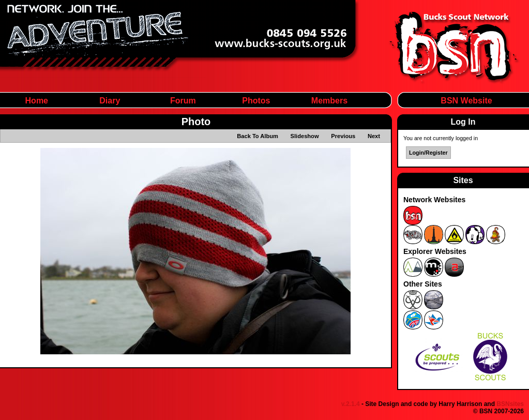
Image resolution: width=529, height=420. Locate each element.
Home (37, 101)
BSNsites (510, 404)
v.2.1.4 (351, 404)
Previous (343, 136)
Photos (256, 101)
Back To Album (258, 136)
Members (329, 101)
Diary (110, 101)
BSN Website (466, 101)
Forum (183, 101)
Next (374, 136)
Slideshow (305, 136)
